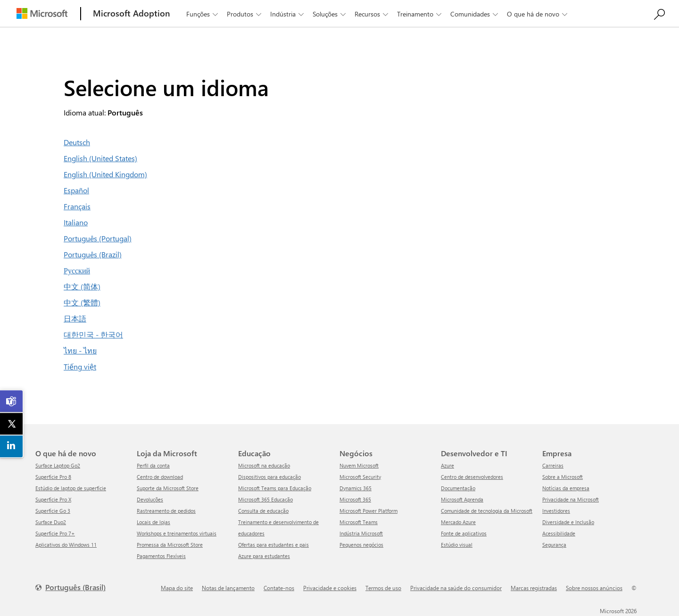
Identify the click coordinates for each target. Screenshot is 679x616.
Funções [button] (203, 14)
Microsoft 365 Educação (265, 499)
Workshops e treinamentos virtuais (177, 533)
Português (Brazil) (93, 254)
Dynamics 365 (356, 488)
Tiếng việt (80, 366)
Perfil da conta (153, 465)
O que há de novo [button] (538, 14)
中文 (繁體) (82, 302)
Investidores (556, 511)
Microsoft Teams (359, 522)
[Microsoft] (42, 13)
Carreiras (553, 465)
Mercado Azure (458, 522)
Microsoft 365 (355, 499)
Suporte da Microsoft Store (168, 488)
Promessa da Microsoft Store (170, 545)
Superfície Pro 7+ (55, 533)
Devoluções (150, 499)
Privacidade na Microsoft (571, 499)
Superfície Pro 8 (53, 477)
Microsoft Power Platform (368, 511)
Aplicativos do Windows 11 (66, 545)
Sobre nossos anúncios (594, 588)
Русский (77, 270)
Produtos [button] (245, 14)
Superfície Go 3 (53, 511)
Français (77, 206)
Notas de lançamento (228, 588)
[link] (12, 402)
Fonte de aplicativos (464, 533)
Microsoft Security (360, 477)
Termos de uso (383, 588)
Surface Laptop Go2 (58, 465)
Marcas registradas (534, 588)
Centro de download (160, 477)
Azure (447, 465)
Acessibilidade (559, 533)
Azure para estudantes (264, 556)
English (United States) (100, 158)
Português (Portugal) (98, 238)
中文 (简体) (82, 286)
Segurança (554, 545)
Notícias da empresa (566, 488)
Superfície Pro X (53, 499)
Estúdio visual (457, 545)
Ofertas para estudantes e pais (273, 545)
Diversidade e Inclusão (568, 522)
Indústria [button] (288, 14)
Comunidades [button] (475, 14)
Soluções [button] (330, 14)
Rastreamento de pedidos (166, 511)
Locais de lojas (153, 522)
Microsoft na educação (264, 465)
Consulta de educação (263, 511)
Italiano (76, 222)
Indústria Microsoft (361, 533)
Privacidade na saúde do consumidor (456, 588)
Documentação (458, 488)
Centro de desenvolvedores (472, 477)
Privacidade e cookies (330, 588)
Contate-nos (279, 588)
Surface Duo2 (51, 522)
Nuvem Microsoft (359, 465)
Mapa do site (177, 588)
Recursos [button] (372, 14)
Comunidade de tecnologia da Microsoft (487, 511)
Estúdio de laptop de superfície (71, 488)
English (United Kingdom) (105, 174)
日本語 (75, 318)
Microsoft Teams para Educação (275, 488)
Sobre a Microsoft (563, 477)
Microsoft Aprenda (462, 499)
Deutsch (77, 142)
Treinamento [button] (420, 14)
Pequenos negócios (361, 545)
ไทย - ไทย (80, 350)
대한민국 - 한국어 (93, 334)
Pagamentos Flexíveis (161, 556)
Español (76, 190)
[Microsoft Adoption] (132, 13)
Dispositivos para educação (269, 477)
